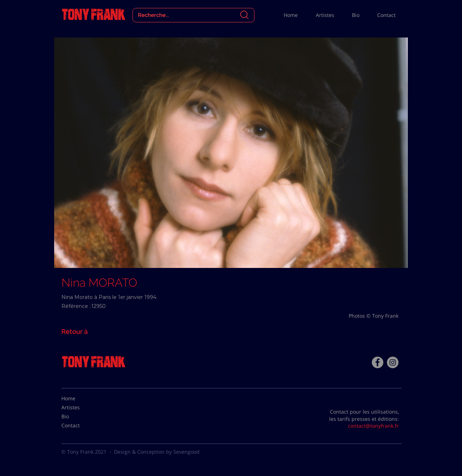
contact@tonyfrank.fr (373, 426)
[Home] (79, 398)
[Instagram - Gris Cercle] (393, 362)
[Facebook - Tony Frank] (378, 362)
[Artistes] (79, 407)
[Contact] (79, 426)
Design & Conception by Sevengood (157, 452)
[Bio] (79, 416)
